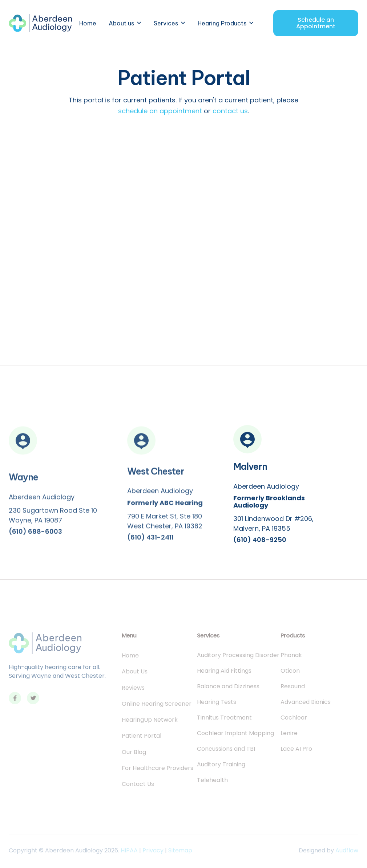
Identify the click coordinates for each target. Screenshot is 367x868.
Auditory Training (221, 765)
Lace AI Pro (296, 749)
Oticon (290, 671)
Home (88, 23)
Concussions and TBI (226, 749)
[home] (40, 23)
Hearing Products (222, 23)
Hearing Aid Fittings (224, 671)
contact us (230, 111)
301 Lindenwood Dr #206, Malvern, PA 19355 (273, 525)
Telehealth (212, 780)
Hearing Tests (217, 702)
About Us (135, 672)
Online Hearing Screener (157, 704)
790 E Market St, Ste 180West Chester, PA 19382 (165, 524)
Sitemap (180, 850)
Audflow (347, 850)
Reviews (133, 688)
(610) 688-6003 (35, 534)
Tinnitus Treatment (224, 718)
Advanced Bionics (306, 702)
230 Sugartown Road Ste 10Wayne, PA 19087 (53, 518)
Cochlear (294, 718)
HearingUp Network (150, 720)
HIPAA (129, 850)
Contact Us (138, 784)
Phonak (291, 655)
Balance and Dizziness (228, 686)
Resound (293, 686)
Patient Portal (142, 736)
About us (121, 23)
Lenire (289, 733)
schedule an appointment (161, 111)
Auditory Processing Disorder (238, 655)
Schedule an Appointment (316, 23)
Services (166, 23)
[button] (125, 23)
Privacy (153, 850)
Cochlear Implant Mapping (235, 733)
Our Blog (134, 752)
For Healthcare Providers (158, 768)
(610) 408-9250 (260, 541)
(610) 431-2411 (150, 540)
